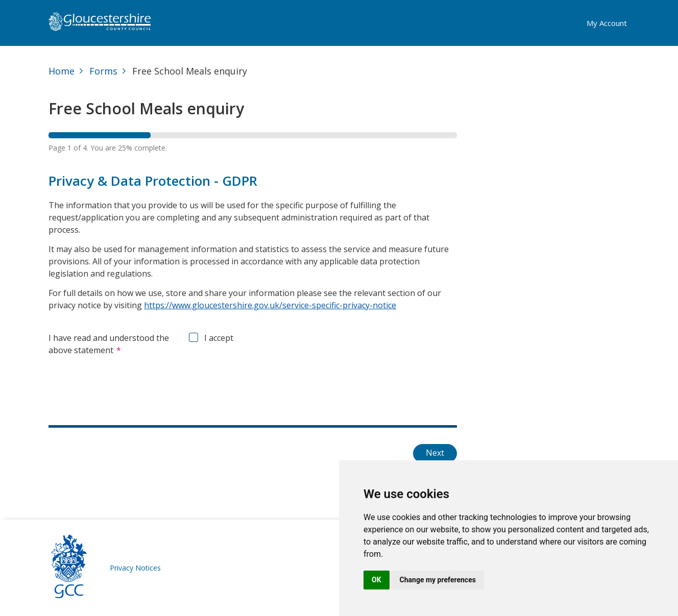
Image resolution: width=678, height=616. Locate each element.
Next (435, 453)
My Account (607, 23)
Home (62, 71)
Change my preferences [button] (438, 580)
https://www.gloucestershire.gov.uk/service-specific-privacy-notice (270, 305)
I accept (219, 338)
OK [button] (377, 580)
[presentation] (126, 387)
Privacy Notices (135, 568)
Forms (103, 71)
